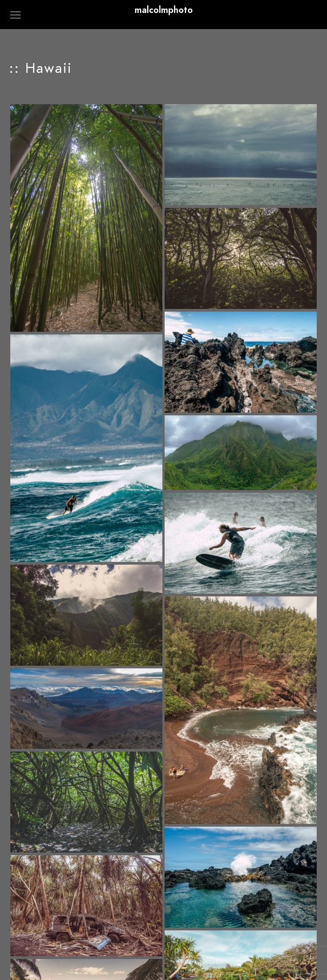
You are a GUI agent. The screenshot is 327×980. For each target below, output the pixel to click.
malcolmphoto (164, 10)
